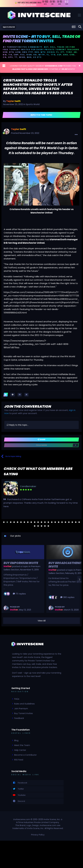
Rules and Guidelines (24, 704)
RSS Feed (19, 760)
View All (42, 621)
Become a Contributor (25, 755)
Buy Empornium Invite (21, 563)
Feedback (19, 718)
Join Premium (21, 709)
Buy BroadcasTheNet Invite (66, 565)
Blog (16, 740)
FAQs (17, 699)
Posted (25, 133)
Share (41, 440)
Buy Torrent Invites (24, 713)
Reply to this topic (42, 115)
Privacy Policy (38, 835)
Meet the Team (22, 745)
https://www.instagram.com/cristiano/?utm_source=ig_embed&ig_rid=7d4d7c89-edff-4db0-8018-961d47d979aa (36, 344)
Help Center (20, 750)
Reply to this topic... (18, 425)
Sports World (33, 104)
